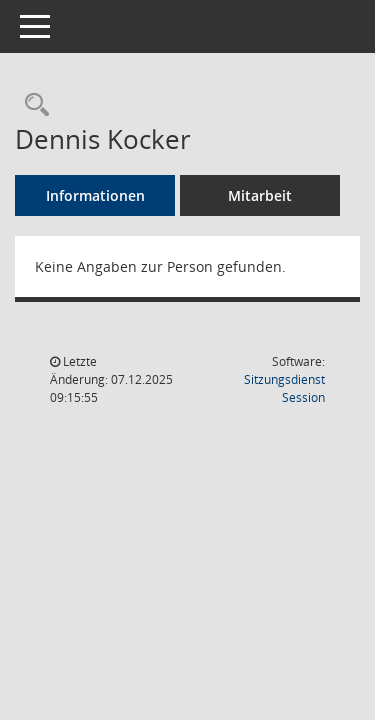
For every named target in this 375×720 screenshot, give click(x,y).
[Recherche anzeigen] (32, 105)
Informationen (95, 195)
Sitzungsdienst (284, 388)
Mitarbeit (260, 195)
